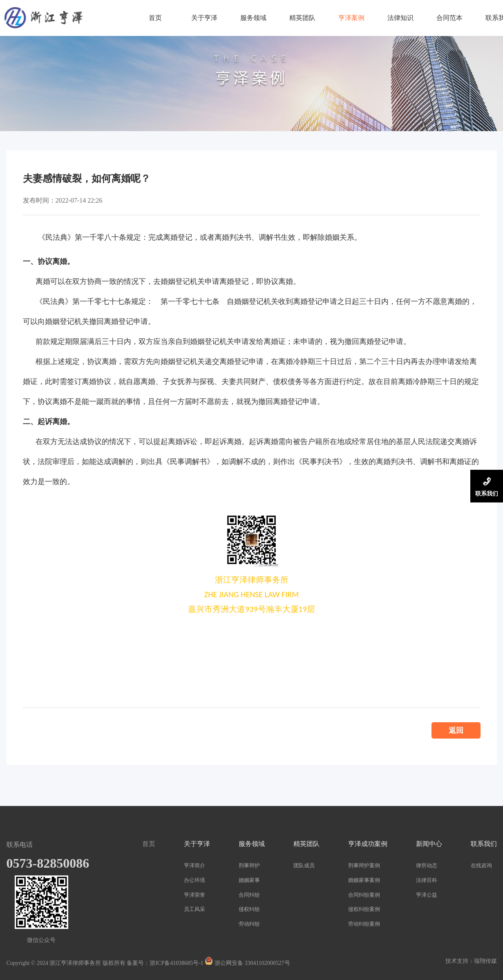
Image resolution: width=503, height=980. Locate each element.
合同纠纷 (249, 895)
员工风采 (194, 909)
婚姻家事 (249, 880)
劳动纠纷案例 (364, 924)
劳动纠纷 (249, 924)
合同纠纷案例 (364, 895)
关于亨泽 (204, 18)
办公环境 (194, 880)
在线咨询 (481, 865)
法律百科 (427, 880)
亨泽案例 (351, 18)
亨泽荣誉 (194, 895)
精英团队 (302, 18)
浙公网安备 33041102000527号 (247, 963)
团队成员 (304, 865)
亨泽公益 (427, 895)
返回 (456, 730)
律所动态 (427, 865)
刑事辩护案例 (364, 865)
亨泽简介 (194, 865)
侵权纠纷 (249, 909)
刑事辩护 (249, 865)
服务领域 (253, 18)
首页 (155, 18)
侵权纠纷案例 (364, 909)
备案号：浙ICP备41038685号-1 (165, 963)
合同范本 (449, 18)
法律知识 (400, 18)
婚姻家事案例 (364, 880)
